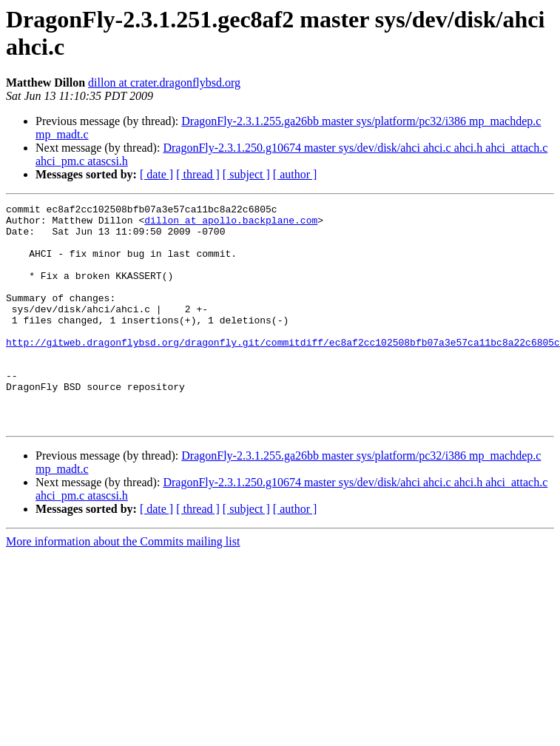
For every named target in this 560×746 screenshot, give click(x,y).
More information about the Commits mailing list (123, 586)
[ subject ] (246, 174)
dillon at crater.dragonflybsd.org (164, 83)
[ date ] (156, 174)
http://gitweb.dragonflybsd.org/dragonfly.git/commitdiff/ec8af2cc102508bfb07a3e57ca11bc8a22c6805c (283, 371)
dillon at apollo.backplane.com (231, 224)
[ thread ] (198, 174)
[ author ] (295, 174)
